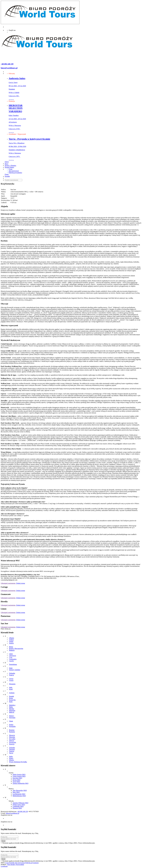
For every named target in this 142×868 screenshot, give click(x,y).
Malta (11, 707)
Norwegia (12, 718)
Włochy (12, 760)
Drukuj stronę (20, 583)
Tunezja (12, 751)
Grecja (11, 679)
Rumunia (12, 732)
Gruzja (11, 680)
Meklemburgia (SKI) (19, 796)
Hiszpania (12, 684)
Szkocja (12, 741)
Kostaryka (12, 700)
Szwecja (12, 744)
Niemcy (12, 716)
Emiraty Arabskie (15, 670)
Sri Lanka (12, 739)
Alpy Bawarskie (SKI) (20, 790)
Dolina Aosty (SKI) (19, 805)
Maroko (12, 709)
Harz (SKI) (16, 792)
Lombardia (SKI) (18, 806)
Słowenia (12, 737)
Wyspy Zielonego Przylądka (18, 762)
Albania (11, 638)
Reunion (12, 730)
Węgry (11, 758)
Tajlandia (12, 748)
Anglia (11, 641)
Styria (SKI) (17, 780)
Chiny (11, 654)
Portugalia (12, 726)
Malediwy (12, 705)
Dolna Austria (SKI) (19, 775)
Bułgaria (12, 650)
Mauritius (12, 710)
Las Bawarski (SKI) (19, 794)
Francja (11, 675)
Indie (11, 687)
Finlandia (12, 673)
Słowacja (12, 735)
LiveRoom (4, 866)
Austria (11, 643)
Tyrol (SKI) (16, 782)
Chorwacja (12, 656)
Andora (11, 640)
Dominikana (13, 664)
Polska (11, 725)
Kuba (11, 702)
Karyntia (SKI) (17, 778)
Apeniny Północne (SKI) (20, 803)
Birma (11, 647)
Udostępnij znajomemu (8, 583)
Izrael (11, 689)
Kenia (11, 698)
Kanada (11, 696)
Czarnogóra (13, 659)
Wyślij (3, 841)
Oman (11, 721)
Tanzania (12, 749)
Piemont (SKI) (17, 808)
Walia (11, 756)
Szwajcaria (13, 742)
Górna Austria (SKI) (19, 776)
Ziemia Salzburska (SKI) (21, 783)
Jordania (12, 693)
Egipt (11, 668)
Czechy (11, 661)
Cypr (11, 657)
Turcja (11, 753)
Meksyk (12, 712)
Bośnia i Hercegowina (16, 648)
